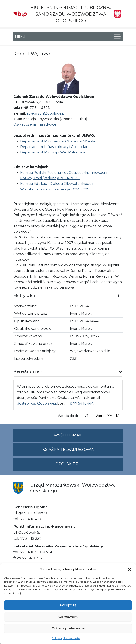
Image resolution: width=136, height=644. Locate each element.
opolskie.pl (68, 464)
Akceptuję (68, 605)
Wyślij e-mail (88, 437)
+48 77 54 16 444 (80, 403)
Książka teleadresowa (68, 450)
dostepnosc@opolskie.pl (38, 403)
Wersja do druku (73, 416)
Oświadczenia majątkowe (35, 124)
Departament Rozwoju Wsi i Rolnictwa (53, 152)
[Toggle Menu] (117, 36)
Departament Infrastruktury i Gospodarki (55, 147)
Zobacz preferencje (68, 628)
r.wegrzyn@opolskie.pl (46, 113)
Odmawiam (68, 617)
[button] (130, 569)
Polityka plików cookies (66, 638)
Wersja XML (107, 416)
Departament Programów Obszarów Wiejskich (60, 141)
